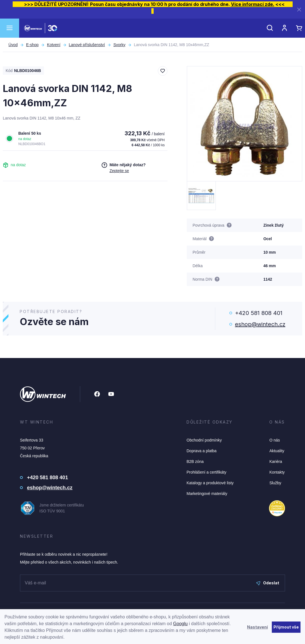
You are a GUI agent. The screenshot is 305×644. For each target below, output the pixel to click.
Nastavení (257, 627)
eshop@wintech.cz (260, 324)
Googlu (180, 624)
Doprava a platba (202, 451)
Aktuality (277, 451)
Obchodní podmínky (204, 440)
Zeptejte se (119, 171)
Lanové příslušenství (87, 45)
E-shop (32, 45)
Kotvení (54, 45)
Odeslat (268, 583)
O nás (274, 440)
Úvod (13, 45)
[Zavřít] (299, 9)
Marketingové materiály (207, 494)
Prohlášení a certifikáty (207, 472)
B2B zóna (195, 461)
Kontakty (277, 472)
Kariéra (276, 461)
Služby (275, 483)
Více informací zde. (253, 4)
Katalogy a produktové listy (210, 483)
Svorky (119, 45)
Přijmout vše (286, 627)
